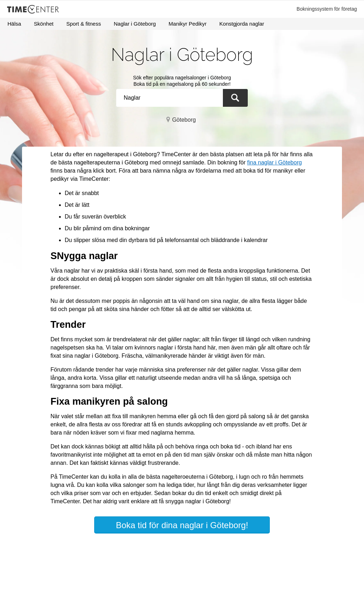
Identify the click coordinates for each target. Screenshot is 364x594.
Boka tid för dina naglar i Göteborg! (182, 525)
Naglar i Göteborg (135, 24)
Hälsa (14, 24)
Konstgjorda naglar (242, 24)
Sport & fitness (84, 24)
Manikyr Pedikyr (188, 24)
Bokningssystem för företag (327, 9)
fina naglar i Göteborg (274, 162)
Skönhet (44, 24)
